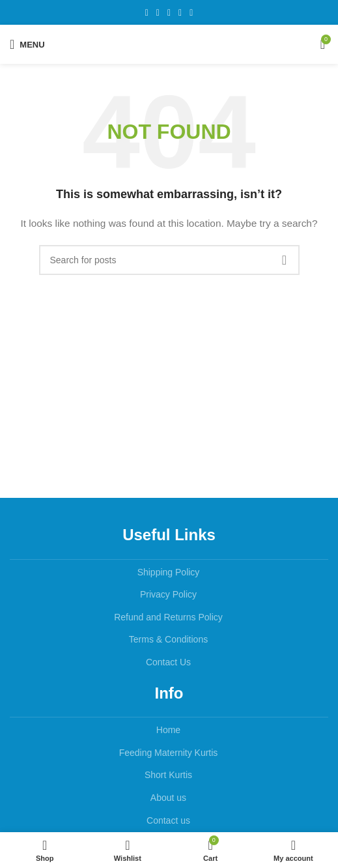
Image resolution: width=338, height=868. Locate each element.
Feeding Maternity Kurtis (169, 753)
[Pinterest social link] (169, 13)
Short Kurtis (168, 775)
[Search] (169, 260)
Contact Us (168, 662)
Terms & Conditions (168, 639)
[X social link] (158, 13)
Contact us (168, 820)
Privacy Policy (168, 594)
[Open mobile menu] (27, 44)
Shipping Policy (169, 572)
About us (168, 798)
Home (168, 730)
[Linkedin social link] (180, 13)
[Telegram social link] (191, 13)
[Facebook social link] (147, 13)
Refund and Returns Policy (168, 617)
